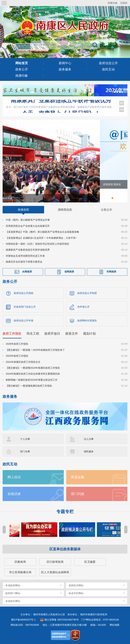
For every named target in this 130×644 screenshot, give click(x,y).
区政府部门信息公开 (25, 307)
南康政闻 (23, 210)
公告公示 (106, 210)
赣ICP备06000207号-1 (23, 620)
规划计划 (89, 334)
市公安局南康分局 (20, 572)
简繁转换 (113, 3)
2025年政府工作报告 (17, 356)
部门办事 (25, 451)
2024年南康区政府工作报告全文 (23, 362)
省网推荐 (69, 272)
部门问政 (78, 494)
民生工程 (33, 334)
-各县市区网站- (76, 593)
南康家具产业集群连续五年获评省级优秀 (61, 103)
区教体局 (20, 562)
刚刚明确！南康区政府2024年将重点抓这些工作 (32, 380)
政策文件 (72, 334)
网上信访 (14, 477)
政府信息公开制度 (87, 293)
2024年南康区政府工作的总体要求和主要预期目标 (33, 374)
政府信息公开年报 (24, 321)
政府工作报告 (12, 334)
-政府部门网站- (13, 593)
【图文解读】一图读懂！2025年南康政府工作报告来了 (35, 350)
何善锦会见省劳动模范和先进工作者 (25, 256)
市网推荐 (111, 272)
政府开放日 (52, 334)
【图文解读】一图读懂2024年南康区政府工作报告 (33, 368)
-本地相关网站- (13, 601)
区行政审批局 (55, 562)
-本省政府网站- (13, 585)
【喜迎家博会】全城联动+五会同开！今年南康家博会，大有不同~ (41, 238)
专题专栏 (65, 512)
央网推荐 (27, 272)
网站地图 (114, 625)
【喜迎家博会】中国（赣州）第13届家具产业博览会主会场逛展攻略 (43, 232)
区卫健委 (90, 562)
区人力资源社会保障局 (55, 572)
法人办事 (89, 439)
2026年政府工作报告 (17, 344)
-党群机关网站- (76, 585)
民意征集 (78, 477)
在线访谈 (14, 494)
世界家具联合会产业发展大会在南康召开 (28, 226)
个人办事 (25, 439)
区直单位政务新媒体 (65, 549)
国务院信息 (65, 210)
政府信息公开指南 (24, 293)
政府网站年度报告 (87, 321)
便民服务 (89, 451)
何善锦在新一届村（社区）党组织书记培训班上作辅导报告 (37, 244)
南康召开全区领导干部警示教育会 (24, 262)
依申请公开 (83, 307)
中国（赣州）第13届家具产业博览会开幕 (28, 220)
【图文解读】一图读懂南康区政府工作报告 (29, 386)
